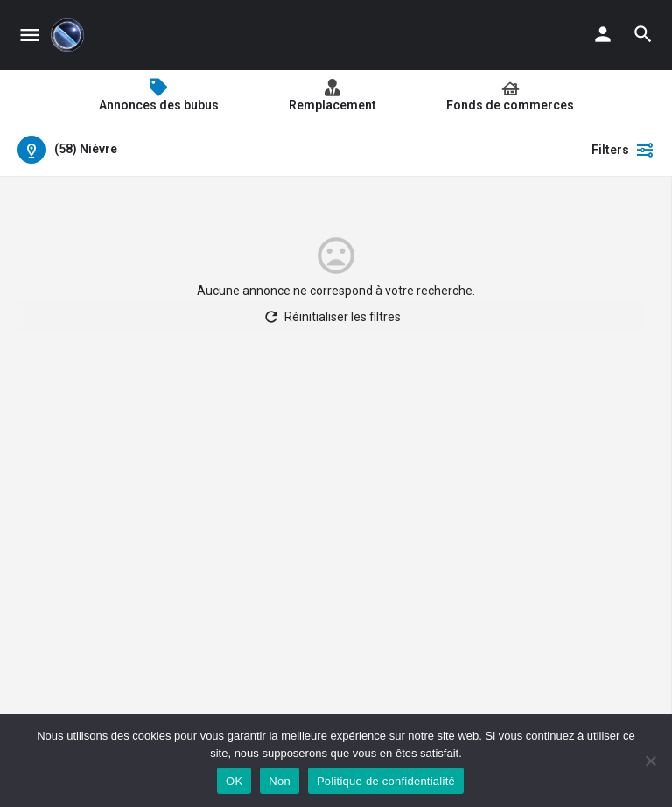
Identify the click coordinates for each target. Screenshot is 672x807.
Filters (623, 150)
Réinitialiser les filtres (332, 317)
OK (234, 781)
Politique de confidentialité (386, 781)
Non (280, 781)
